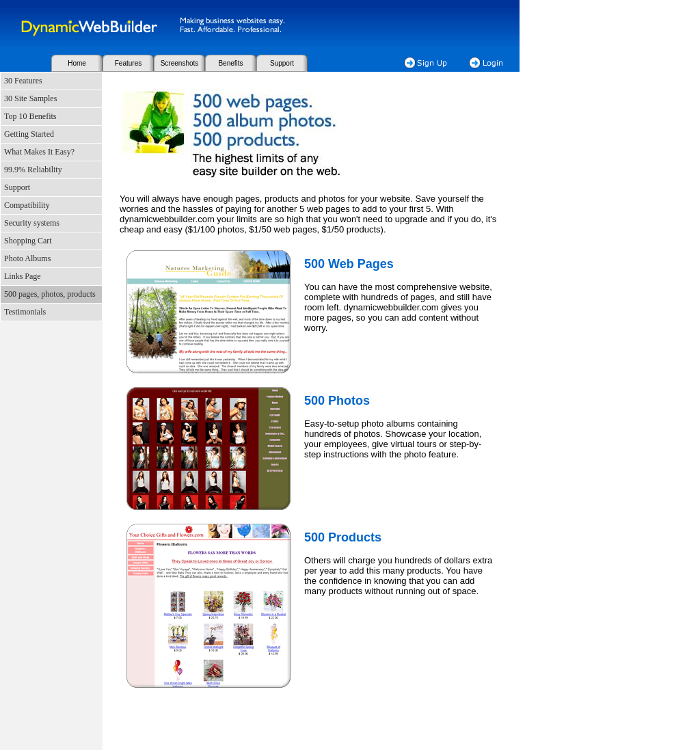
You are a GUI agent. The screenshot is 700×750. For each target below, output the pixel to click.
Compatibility (27, 205)
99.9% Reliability (33, 170)
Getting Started (29, 134)
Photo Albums (27, 258)
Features (128, 63)
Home (77, 63)
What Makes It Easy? (39, 152)
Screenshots (180, 63)
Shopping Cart (28, 241)
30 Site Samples (30, 98)
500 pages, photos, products (50, 294)
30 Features (23, 81)
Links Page (23, 276)
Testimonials (25, 312)
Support (282, 63)
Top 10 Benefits (30, 116)
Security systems (32, 223)
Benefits (230, 63)
